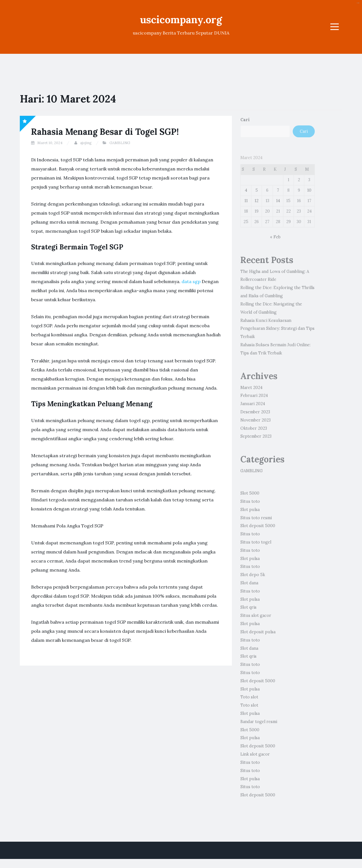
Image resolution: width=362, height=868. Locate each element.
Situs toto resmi (256, 518)
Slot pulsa (250, 510)
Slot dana (249, 583)
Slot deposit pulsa (258, 632)
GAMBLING (120, 143)
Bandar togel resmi (259, 722)
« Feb (275, 237)
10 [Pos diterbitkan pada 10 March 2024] (309, 190)
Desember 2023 (255, 412)
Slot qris (248, 607)
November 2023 (256, 420)
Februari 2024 (254, 395)
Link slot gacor (255, 754)
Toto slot (249, 697)
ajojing (86, 143)
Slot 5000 (250, 493)
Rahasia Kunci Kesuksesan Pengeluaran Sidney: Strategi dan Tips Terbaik (277, 329)
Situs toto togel (256, 542)
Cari (245, 120)
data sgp (191, 281)
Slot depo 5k (253, 575)
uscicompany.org (181, 20)
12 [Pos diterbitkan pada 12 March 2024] (257, 201)
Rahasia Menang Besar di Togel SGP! (105, 132)
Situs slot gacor (256, 615)
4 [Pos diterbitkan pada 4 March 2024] (246, 190)
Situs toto (250, 501)
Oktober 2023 (254, 428)
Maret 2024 (251, 388)
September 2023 (256, 436)
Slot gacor (358, 3)
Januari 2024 (253, 404)
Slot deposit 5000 (258, 526)
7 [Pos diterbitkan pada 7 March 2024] (278, 190)
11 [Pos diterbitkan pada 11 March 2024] (246, 201)
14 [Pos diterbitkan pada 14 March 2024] (278, 201)
